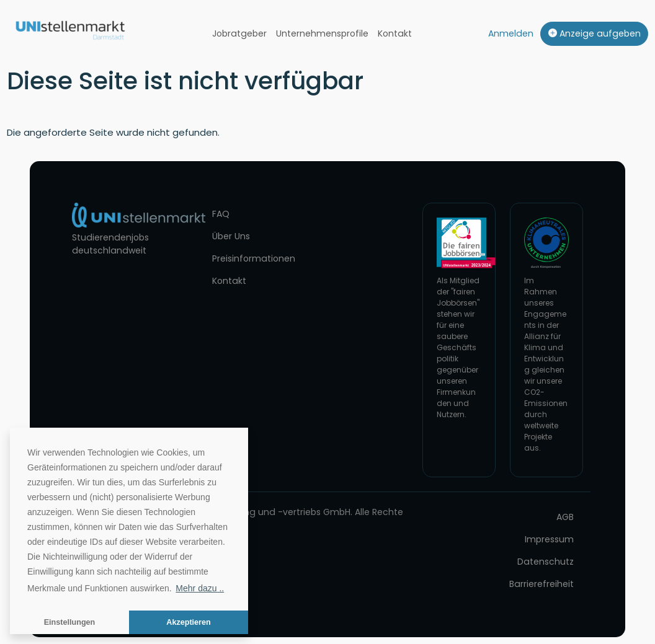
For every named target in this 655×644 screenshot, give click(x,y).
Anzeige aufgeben (595, 33)
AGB (565, 517)
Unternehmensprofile (322, 33)
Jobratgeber (239, 33)
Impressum (549, 539)
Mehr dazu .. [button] (200, 588)
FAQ (221, 214)
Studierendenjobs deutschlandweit (110, 244)
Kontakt (395, 33)
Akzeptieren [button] (188, 622)
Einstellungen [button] (70, 622)
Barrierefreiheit (541, 584)
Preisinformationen (254, 258)
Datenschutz (546, 562)
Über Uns (231, 236)
